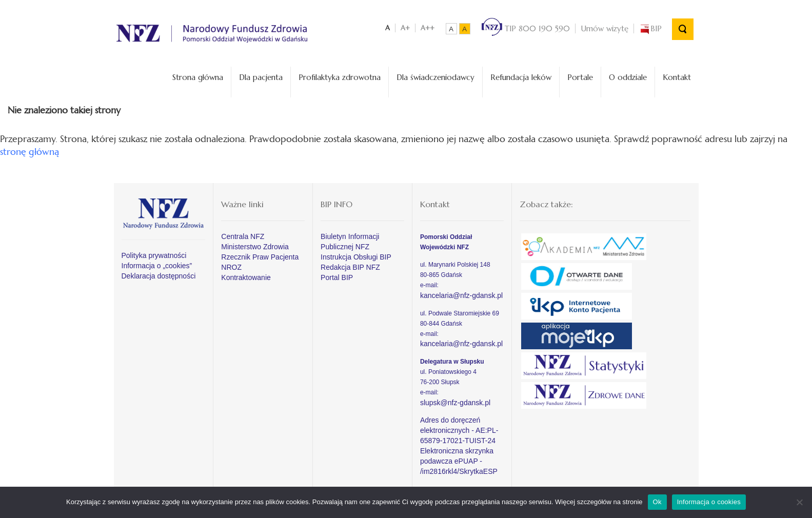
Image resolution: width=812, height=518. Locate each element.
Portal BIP (337, 277)
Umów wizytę (605, 28)
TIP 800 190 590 (526, 28)
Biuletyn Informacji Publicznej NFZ (350, 242)
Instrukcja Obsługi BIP (356, 257)
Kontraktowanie (246, 277)
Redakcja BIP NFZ (350, 267)
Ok (657, 502)
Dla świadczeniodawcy (435, 77)
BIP (650, 28)
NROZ (231, 267)
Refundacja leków (521, 77)
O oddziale (628, 77)
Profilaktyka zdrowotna (340, 77)
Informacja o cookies (709, 502)
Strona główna (198, 77)
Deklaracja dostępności (159, 276)
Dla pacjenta (261, 77)
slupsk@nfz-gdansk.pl (455, 403)
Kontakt (677, 77)
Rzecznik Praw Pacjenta (260, 257)
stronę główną (29, 152)
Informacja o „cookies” (157, 266)
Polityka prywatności (154, 255)
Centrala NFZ (243, 236)
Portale (580, 77)
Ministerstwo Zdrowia (255, 247)
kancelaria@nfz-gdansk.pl (461, 295)
